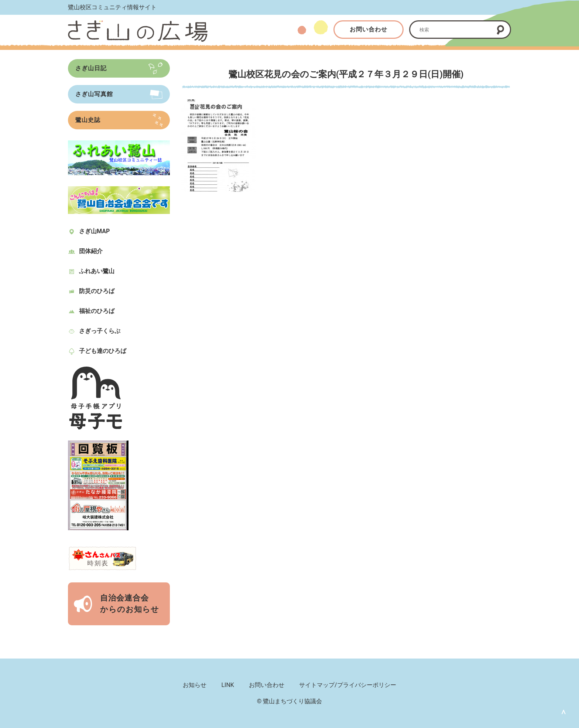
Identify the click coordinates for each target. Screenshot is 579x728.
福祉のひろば (97, 311)
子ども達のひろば (103, 351)
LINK (227, 685)
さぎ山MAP (94, 231)
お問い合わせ (369, 29)
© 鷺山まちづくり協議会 (290, 701)
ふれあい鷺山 (97, 271)
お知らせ (195, 685)
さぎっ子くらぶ (100, 331)
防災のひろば (97, 291)
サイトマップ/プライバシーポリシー (348, 685)
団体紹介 (91, 251)
